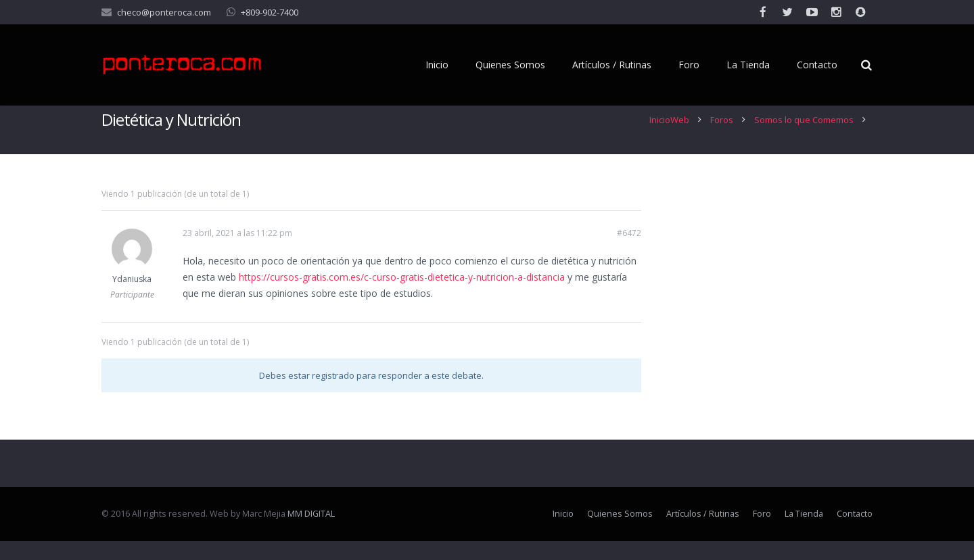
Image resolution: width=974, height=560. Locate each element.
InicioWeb (669, 139)
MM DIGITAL (311, 533)
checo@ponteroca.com (164, 12)
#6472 (629, 252)
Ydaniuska (132, 298)
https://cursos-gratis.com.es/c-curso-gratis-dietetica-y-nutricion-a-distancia (402, 296)
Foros (722, 139)
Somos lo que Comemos (804, 139)
